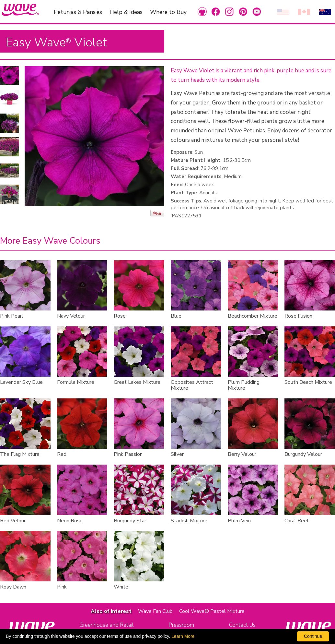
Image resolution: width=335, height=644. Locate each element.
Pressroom (181, 625)
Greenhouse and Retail (106, 625)
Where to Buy (168, 12)
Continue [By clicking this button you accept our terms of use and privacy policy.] (313, 636)
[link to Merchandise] (202, 12)
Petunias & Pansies (78, 12)
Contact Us (242, 625)
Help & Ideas (126, 12)
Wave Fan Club (155, 611)
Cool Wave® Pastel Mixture (212, 611)
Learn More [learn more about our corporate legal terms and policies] (183, 636)
